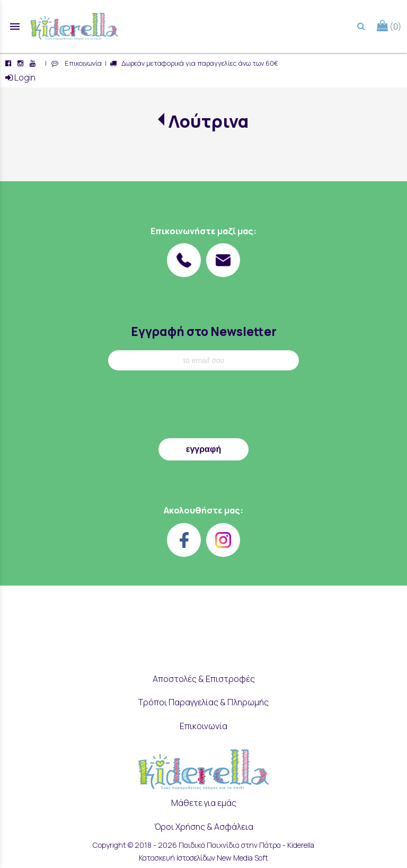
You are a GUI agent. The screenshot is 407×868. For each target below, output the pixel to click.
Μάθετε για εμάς (204, 803)
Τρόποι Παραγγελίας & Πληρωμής (203, 702)
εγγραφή (203, 449)
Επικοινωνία (82, 63)
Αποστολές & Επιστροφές (204, 679)
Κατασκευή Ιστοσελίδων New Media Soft (203, 858)
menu (15, 26)
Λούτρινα (209, 121)
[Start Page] (74, 26)
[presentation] (203, 407)
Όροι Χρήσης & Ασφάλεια (204, 827)
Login (20, 77)
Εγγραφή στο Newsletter (204, 331)
